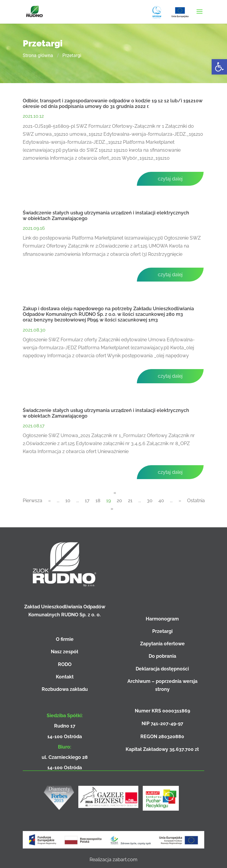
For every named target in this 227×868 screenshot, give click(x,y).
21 (130, 501)
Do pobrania (162, 656)
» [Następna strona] (180, 501)
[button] (219, 67)
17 (87, 501)
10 (68, 501)
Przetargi (162, 631)
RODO (65, 664)
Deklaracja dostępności (162, 669)
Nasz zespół (65, 652)
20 (119, 501)
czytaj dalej (170, 179)
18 (98, 501)
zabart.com (125, 860)
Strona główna (38, 55)
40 (161, 501)
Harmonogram (162, 619)
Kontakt (65, 677)
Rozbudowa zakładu (65, 689)
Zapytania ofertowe (162, 644)
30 (150, 501)
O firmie (65, 639)
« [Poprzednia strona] (50, 501)
